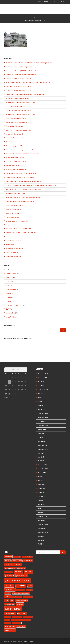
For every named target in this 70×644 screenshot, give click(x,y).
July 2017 (41, 453)
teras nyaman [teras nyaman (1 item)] (8, 623)
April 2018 (41, 433)
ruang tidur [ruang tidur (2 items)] (20, 604)
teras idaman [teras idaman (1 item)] (28, 620)
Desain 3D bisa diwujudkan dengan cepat (19, 130)
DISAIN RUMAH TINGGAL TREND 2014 (18, 229)
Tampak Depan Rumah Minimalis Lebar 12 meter (21, 114)
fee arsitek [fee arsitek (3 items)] (18, 572)
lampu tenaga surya (12, 225)
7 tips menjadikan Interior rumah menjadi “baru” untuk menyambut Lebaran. (29, 83)
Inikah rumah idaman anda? (14, 134)
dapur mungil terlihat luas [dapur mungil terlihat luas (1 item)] (27, 557)
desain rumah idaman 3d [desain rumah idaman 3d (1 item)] (10, 568)
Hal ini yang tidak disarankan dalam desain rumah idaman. (24, 181)
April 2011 (41, 512)
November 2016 (43, 469)
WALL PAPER (10, 317)
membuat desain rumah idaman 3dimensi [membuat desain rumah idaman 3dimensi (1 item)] (21, 593)
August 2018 (42, 429)
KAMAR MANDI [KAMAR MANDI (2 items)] (10, 590)
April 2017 (41, 461)
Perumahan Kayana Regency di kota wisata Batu (21, 174)
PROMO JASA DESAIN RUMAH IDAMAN (19, 110)
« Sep (6, 397)
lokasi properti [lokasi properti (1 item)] (29, 590)
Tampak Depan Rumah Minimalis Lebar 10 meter (21, 102)
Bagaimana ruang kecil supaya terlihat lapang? (20, 201)
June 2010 (41, 536)
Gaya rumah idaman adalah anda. (16, 106)
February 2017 (42, 465)
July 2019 (41, 394)
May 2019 (41, 402)
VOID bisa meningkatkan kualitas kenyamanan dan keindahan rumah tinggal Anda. (31, 185)
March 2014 (42, 493)
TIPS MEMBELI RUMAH (13, 213)
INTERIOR (9, 285)
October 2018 (42, 421)
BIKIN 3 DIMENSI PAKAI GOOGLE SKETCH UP (21, 233)
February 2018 (42, 437)
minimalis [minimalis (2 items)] (8, 597)
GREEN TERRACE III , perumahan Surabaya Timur (22, 71)
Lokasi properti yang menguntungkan (17, 221)
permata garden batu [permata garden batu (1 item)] (28, 597)
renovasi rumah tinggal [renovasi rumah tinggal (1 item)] (10, 604)
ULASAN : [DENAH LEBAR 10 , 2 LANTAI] (19, 91)
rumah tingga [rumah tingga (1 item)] (8, 617)
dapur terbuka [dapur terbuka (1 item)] (8, 561)
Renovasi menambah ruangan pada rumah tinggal (21, 150)
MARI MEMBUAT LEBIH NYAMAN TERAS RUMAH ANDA (24, 189)
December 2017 (43, 445)
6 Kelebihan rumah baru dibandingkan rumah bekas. (22, 67)
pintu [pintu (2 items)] (7, 600)
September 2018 (43, 425)
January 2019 (42, 410)
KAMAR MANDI (11, 289)
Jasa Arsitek (10, 142)
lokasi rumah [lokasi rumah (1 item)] (8, 593)
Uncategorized (10, 313)
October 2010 (42, 528)
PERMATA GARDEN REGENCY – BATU (18, 79)
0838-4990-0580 (45, 2)
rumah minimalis (11, 237)
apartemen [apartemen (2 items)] (8, 557)
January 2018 (42, 441)
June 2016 (41, 477)
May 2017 (41, 457)
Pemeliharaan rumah (12, 217)
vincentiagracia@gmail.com (60, 2)
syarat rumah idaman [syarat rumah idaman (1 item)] (28, 617)
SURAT (8, 309)
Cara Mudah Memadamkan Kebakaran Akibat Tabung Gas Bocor (26, 94)
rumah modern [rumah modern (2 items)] (22, 613)
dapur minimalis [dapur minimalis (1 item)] (17, 557)
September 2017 (43, 449)
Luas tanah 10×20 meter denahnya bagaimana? (21, 178)
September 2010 (43, 532)
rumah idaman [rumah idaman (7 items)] (13, 609)
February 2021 (42, 378)
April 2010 (41, 544)
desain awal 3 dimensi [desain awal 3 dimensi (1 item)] (17, 561)
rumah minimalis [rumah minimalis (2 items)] (10, 613)
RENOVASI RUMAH (12, 253)
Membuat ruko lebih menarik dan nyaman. (19, 138)
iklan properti (10, 245)
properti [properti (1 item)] (12, 601)
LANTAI (8, 293)
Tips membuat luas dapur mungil (16, 193)
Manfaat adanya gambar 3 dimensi (17, 170)
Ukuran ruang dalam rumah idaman (17, 122)
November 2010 (43, 524)
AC (7, 270)
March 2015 (42, 489)
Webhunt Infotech (28, 641)
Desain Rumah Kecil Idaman (15, 205)
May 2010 (41, 540)
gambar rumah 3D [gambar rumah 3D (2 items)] (22, 576)
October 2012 (42, 497)
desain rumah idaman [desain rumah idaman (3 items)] (13, 565)
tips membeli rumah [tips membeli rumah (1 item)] (21, 626)
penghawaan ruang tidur (13, 257)
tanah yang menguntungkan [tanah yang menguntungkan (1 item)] (17, 620)
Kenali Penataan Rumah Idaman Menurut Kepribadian (22, 154)
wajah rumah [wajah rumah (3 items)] (10, 630)
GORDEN (9, 281)
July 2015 (41, 481)
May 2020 (41, 386)
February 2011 (42, 516)
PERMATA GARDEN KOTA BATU (16, 162)
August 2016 (42, 473)
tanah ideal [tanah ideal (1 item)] (7, 620)
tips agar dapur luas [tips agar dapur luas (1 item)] (17, 623)
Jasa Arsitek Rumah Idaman (15, 249)
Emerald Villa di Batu (12, 166)
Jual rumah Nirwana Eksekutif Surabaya (18, 98)
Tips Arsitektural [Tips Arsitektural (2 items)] (10, 626)
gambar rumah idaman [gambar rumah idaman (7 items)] (18, 580)
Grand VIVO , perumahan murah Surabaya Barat (21, 75)
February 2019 (42, 406)
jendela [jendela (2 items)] (30, 586)
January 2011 (42, 520)
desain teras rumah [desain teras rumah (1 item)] (21, 568)
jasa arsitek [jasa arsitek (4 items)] (20, 586)
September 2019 (43, 390)
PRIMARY (9, 301)
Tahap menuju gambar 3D (14, 146)
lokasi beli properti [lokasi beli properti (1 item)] (21, 590)
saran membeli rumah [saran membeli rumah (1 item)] (17, 617)
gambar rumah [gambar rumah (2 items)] (10, 576)
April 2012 (41, 501)
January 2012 (42, 504)
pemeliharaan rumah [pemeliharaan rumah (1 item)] (17, 597)
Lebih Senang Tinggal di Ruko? (15, 241)
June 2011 (41, 508)
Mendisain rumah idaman (14, 209)
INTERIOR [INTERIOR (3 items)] (9, 586)
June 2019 (41, 398)
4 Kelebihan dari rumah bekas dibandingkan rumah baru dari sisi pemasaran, (29, 63)
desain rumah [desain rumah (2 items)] (28, 560)
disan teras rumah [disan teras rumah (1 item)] (9, 572)
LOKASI (9, 297)
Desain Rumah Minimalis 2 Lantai (16, 118)
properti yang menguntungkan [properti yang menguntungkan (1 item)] (22, 601)
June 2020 (41, 382)
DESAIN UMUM (11, 274)
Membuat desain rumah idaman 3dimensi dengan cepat (23, 197)
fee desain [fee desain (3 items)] (28, 572)
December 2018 (43, 414)
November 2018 (43, 417)
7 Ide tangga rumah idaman (14, 126)
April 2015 (41, 485)
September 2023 (43, 374)
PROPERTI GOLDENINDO (14, 305)
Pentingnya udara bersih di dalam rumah (18, 87)
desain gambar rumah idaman (15, 158)
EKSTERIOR (10, 277)
